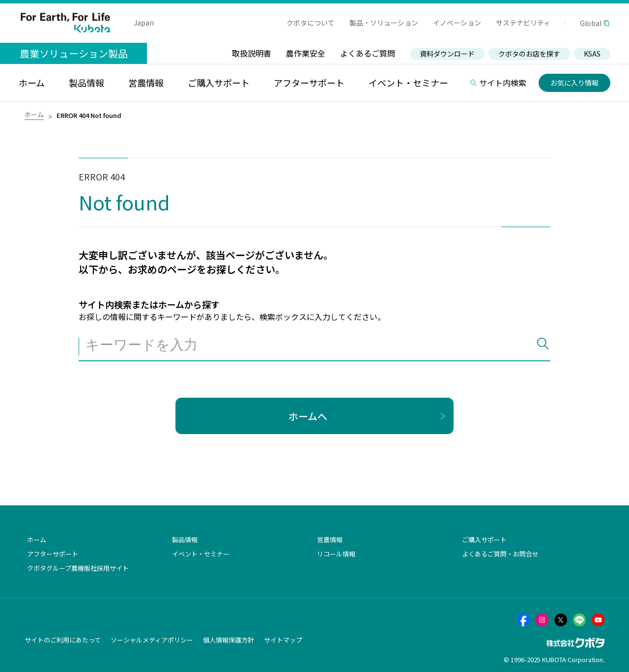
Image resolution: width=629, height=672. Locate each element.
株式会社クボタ (575, 643)
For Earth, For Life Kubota (65, 23)
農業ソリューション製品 (74, 53)
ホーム (34, 114)
